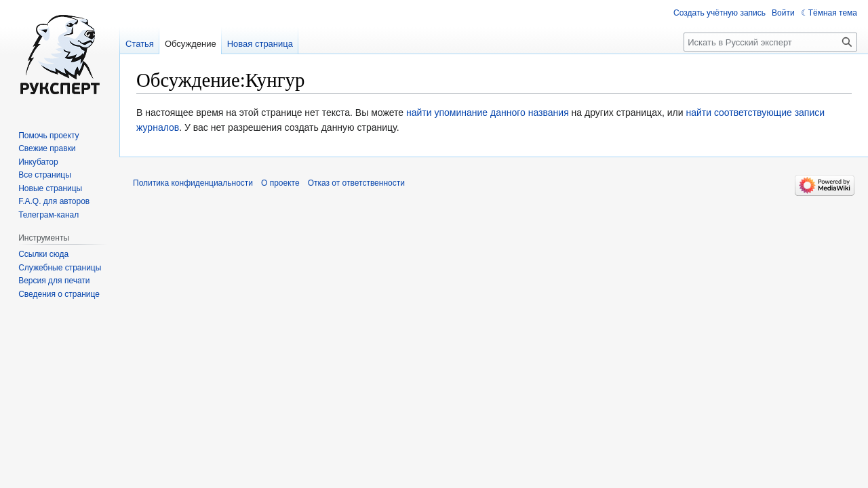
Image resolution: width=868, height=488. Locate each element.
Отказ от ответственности (356, 183)
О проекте (280, 183)
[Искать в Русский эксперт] (770, 42)
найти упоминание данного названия (488, 113)
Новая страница (260, 44)
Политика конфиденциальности (193, 183)
